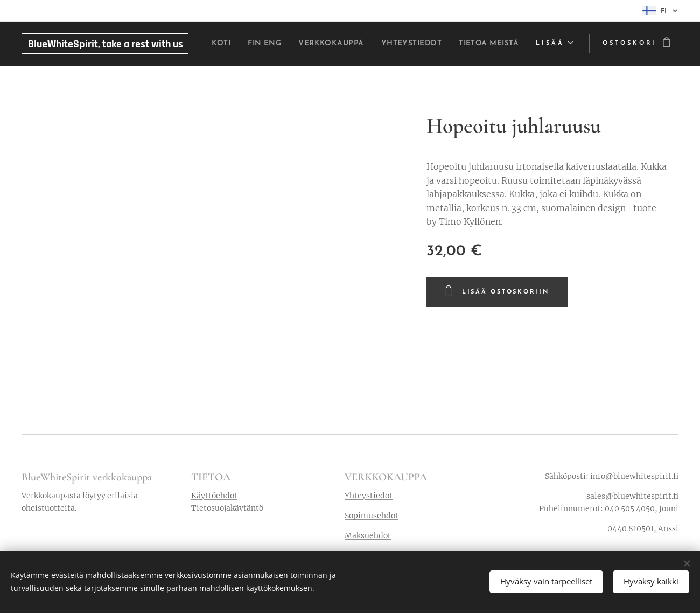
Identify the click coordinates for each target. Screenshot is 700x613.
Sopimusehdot (372, 516)
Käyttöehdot (214, 496)
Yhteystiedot (369, 496)
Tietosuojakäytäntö (227, 508)
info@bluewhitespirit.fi (634, 476)
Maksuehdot (368, 536)
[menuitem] (271, 44)
